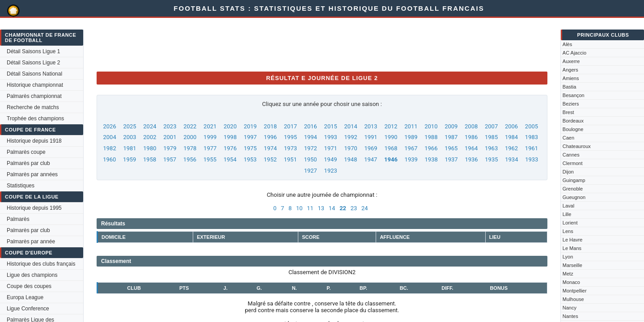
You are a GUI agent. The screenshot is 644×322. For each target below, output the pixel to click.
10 (299, 208)
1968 (391, 148)
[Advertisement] (259, 44)
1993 (331, 137)
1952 (270, 159)
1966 (431, 148)
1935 (491, 159)
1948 (350, 159)
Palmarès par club (28, 163)
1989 (411, 137)
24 (365, 208)
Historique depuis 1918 (34, 141)
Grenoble (573, 189)
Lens (568, 231)
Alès (567, 44)
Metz (568, 274)
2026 (109, 126)
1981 (129, 148)
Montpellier (575, 291)
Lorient (570, 223)
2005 (532, 126)
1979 (170, 148)
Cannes (571, 155)
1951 (290, 159)
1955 (210, 159)
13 (321, 208)
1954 (230, 159)
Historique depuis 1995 (34, 208)
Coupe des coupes (29, 286)
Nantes (570, 316)
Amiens (571, 78)
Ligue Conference (28, 309)
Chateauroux (577, 146)
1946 (391, 159)
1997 (250, 137)
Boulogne (573, 129)
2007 (491, 126)
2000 (190, 137)
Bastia (570, 87)
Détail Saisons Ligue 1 (33, 51)
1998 (230, 137)
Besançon (574, 95)
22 (343, 208)
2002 (150, 137)
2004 (109, 137)
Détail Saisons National (34, 74)
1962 (511, 148)
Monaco (571, 282)
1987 (451, 137)
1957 (170, 159)
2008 (471, 126)
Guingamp (574, 180)
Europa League (25, 297)
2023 (170, 126)
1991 (371, 137)
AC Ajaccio (574, 53)
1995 (290, 137)
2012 (391, 126)
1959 (129, 159)
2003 (129, 137)
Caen (568, 138)
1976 (230, 148)
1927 (311, 171)
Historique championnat (35, 85)
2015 (331, 126)
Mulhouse (573, 299)
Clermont (573, 163)
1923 (331, 171)
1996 (270, 137)
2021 (210, 126)
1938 (431, 159)
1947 (371, 159)
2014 (351, 126)
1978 (190, 148)
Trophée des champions (35, 119)
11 (310, 208)
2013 (371, 126)
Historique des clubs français (41, 264)
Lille (567, 214)
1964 (471, 148)
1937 (451, 159)
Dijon (568, 172)
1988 (431, 137)
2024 (150, 126)
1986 (471, 137)
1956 (190, 159)
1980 (150, 148)
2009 (451, 126)
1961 (532, 148)
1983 (532, 137)
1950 (310, 159)
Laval (568, 206)
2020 (230, 126)
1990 (391, 137)
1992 (351, 137)
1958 (150, 159)
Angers (570, 70)
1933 (532, 159)
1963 (491, 148)
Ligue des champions (32, 275)
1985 (491, 137)
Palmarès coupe (26, 152)
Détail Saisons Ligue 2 (33, 63)
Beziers (571, 104)
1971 (331, 148)
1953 (250, 159)
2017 (290, 126)
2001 (170, 137)
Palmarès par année (31, 241)
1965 (451, 148)
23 (354, 208)
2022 (190, 126)
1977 (210, 148)
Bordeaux (573, 121)
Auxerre (571, 61)
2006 (511, 126)
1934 (511, 159)
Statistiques (21, 186)
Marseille (572, 265)
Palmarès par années (32, 174)
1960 (109, 159)
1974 (270, 148)
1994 (311, 137)
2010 (431, 126)
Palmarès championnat (34, 96)
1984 (511, 137)
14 (332, 208)
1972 (311, 148)
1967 (411, 148)
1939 (411, 159)
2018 (270, 126)
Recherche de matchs (33, 107)
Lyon (568, 257)
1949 (330, 159)
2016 (311, 126)
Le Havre (573, 240)
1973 (290, 148)
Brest (568, 112)
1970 (351, 148)
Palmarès (18, 219)
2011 (411, 126)
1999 (210, 137)
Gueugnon (574, 197)
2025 (129, 126)
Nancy (570, 308)
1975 (250, 148)
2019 (250, 126)
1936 (471, 159)
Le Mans (572, 248)
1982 (109, 148)
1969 (371, 148)
